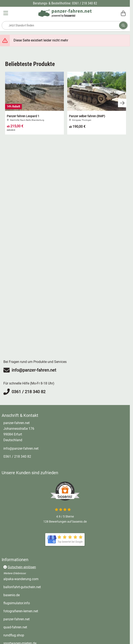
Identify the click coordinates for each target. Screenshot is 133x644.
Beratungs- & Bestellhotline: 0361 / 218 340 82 (65, 3)
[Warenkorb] (123, 13)
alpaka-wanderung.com (21, 579)
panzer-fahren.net (16, 619)
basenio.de (12, 595)
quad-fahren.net (15, 627)
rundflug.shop (14, 635)
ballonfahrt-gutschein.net (22, 587)
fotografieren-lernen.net (21, 611)
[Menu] (6, 13)
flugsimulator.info (17, 603)
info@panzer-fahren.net (21, 448)
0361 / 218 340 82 (17, 457)
